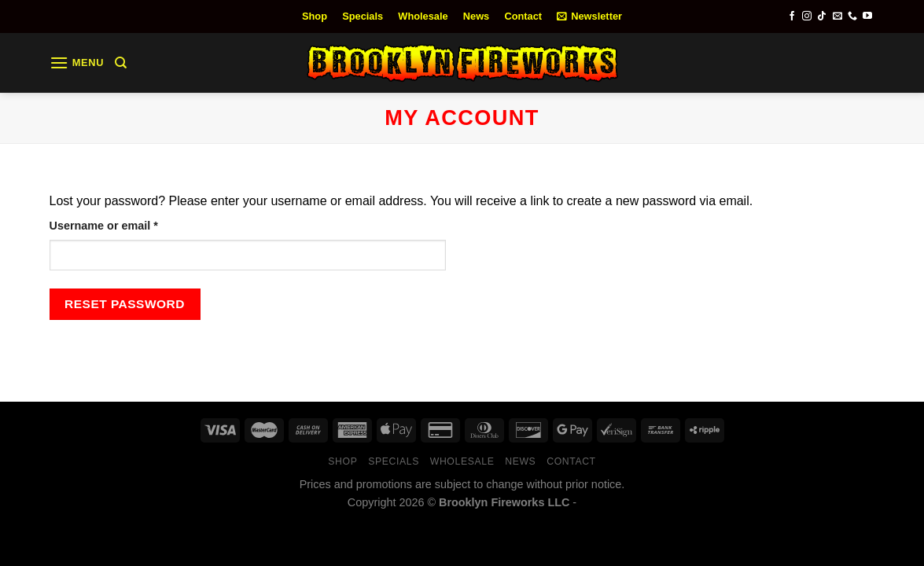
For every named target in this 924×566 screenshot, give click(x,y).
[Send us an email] (837, 17)
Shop (315, 16)
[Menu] (77, 62)
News (476, 16)
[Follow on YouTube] (867, 17)
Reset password (125, 304)
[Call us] (852, 17)
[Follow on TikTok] (822, 17)
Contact (523, 16)
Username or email (128, 224)
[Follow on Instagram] (807, 17)
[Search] (121, 63)
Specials (363, 16)
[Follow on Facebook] (792, 17)
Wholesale (423, 16)
